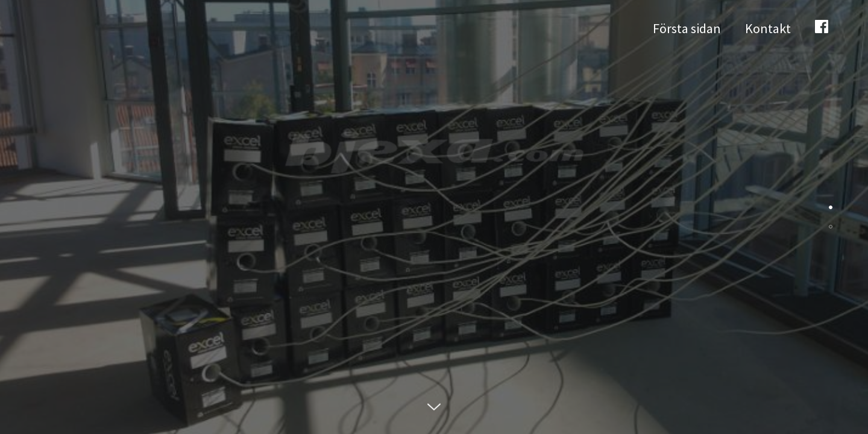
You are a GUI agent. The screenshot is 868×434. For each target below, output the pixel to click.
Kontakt (768, 28)
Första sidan (687, 28)
